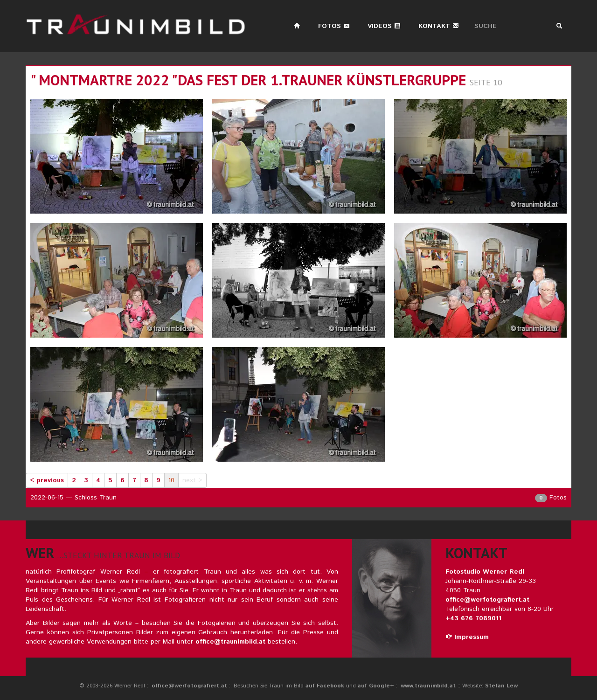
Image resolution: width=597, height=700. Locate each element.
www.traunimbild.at (428, 686)
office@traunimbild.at (230, 642)
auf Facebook (325, 686)
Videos (384, 26)
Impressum (467, 637)
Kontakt (439, 26)
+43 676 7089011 (473, 618)
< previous (47, 480)
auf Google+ (376, 686)
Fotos (334, 26)
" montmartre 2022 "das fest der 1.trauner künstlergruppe (248, 80)
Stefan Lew (501, 686)
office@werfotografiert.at (487, 600)
